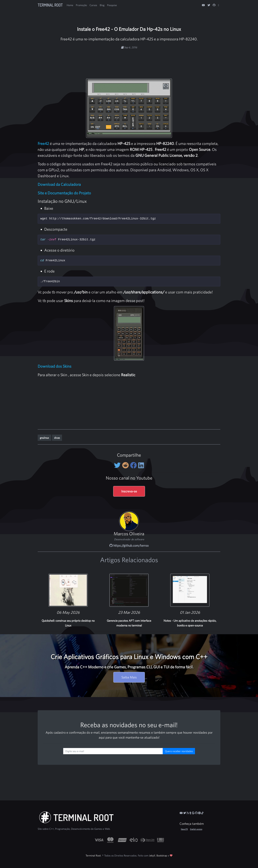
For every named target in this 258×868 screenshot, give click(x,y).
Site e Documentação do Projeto (64, 193)
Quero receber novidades (179, 751)
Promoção (81, 5)
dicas (57, 438)
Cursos (93, 5)
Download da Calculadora (59, 184)
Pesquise (112, 5)
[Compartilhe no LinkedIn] (141, 465)
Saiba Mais (129, 677)
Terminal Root (50, 5)
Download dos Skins (55, 366)
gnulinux (44, 438)
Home (70, 5)
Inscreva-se (129, 491)
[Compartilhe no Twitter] (118, 465)
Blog (102, 5)
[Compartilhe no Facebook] (134, 465)
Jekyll (152, 855)
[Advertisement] (129, 60)
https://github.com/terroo (129, 545)
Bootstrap (162, 855)
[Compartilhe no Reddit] (126, 465)
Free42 (43, 143)
